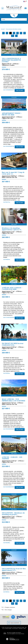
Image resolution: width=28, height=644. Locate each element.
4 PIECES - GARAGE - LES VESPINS (12, 458)
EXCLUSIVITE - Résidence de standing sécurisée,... (13, 514)
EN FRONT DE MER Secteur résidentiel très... (13, 344)
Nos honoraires (15, 628)
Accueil (3, 29)
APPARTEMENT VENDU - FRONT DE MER (12, 114)
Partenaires (21, 628)
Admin (25, 628)
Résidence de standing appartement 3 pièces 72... (12, 229)
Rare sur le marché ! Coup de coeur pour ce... (13, 173)
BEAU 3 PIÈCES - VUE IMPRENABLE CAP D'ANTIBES (14, 400)
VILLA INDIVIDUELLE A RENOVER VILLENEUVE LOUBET (11, 60)
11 (13, 36)
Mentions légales (8, 628)
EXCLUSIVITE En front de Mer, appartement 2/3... (14, 569)
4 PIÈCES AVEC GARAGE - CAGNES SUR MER (12, 288)
